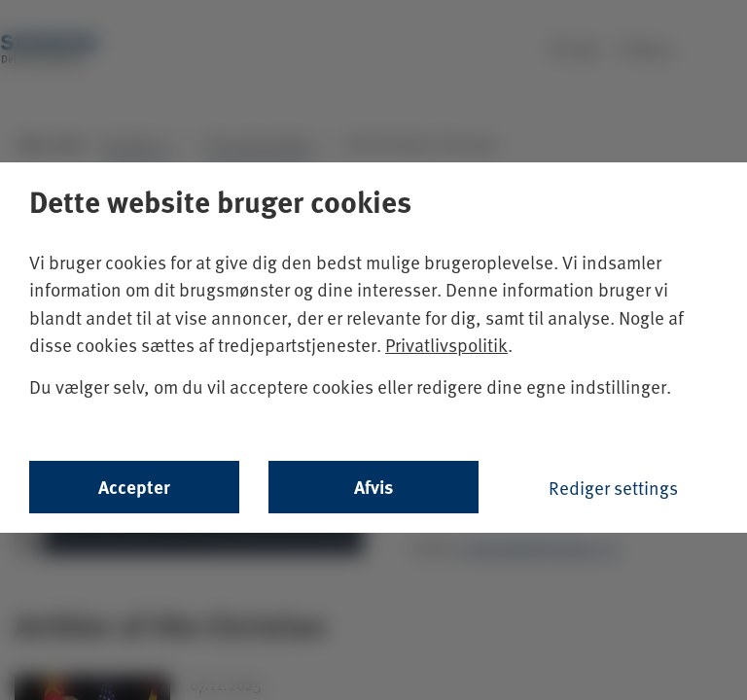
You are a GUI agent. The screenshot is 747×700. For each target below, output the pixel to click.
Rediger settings (613, 487)
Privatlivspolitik (446, 344)
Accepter (134, 487)
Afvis (373, 487)
